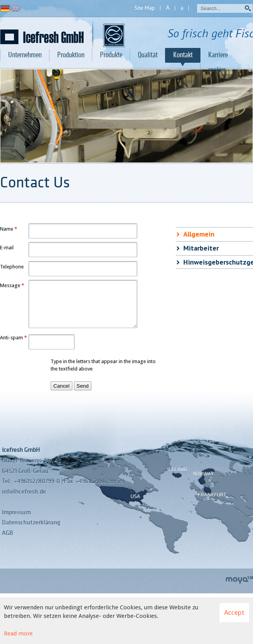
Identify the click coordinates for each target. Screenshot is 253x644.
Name (7, 229)
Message (10, 285)
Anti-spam (11, 338)
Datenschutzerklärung (31, 522)
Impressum (16, 512)
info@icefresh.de (24, 492)
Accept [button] (234, 612)
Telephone (12, 267)
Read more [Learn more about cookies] (18, 633)
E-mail (7, 248)
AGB (7, 533)
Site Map (145, 8)
